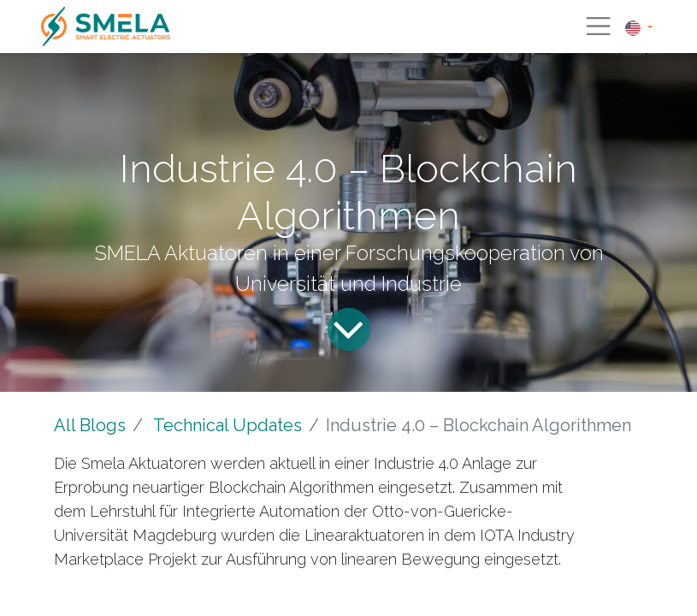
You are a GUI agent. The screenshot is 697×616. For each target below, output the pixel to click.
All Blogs (90, 425)
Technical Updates (227, 425)
